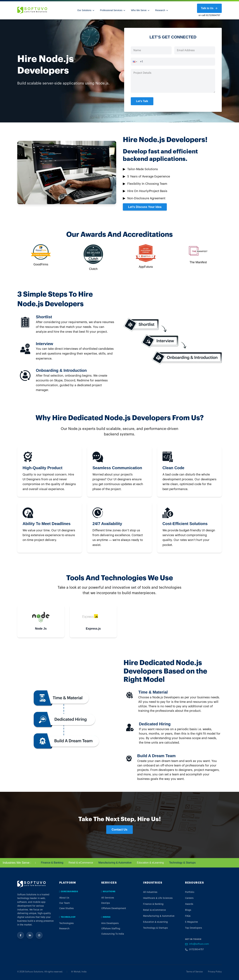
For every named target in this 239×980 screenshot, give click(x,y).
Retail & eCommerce (86, 863)
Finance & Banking (58, 863)
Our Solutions (86, 10)
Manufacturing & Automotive (120, 863)
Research (162, 10)
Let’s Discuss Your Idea (145, 207)
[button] (134, 62)
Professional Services (113, 10)
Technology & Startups (188, 863)
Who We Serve (140, 10)
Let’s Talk (142, 101)
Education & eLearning (156, 863)
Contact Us (119, 830)
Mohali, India (79, 972)
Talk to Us (209, 8)
